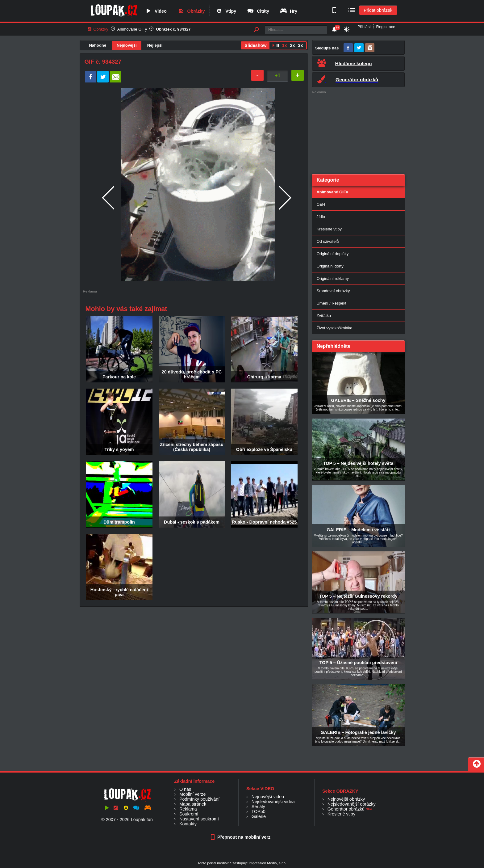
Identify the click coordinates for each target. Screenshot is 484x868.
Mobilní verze (193, 794)
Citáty (258, 11)
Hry (288, 11)
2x (292, 45)
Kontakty (188, 824)
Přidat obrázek (378, 10)
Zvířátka (324, 316)
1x (284, 45)
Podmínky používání (199, 799)
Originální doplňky (333, 254)
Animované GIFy (132, 29)
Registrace (386, 27)
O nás (185, 789)
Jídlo (321, 217)
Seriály (258, 807)
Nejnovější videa (268, 797)
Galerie (259, 816)
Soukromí (189, 814)
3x (300, 45)
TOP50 (258, 811)
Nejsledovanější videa (273, 802)
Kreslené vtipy (329, 229)
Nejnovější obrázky (346, 799)
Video (156, 11)
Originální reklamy (333, 278)
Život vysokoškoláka (335, 328)
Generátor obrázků (346, 809)
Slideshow (255, 45)
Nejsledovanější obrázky (352, 804)
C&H (321, 204)
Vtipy (226, 11)
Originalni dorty (330, 266)
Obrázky (191, 11)
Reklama (188, 809)
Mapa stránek (193, 804)
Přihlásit (365, 27)
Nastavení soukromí (199, 819)
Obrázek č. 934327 (173, 29)
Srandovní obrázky (333, 291)
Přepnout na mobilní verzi (242, 837)
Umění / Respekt (332, 303)
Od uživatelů (328, 241)
